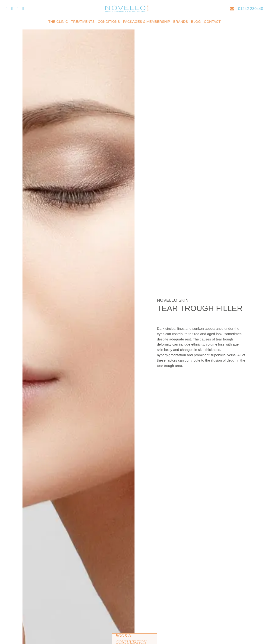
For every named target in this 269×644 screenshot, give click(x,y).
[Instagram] (18, 9)
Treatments (83, 21)
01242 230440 (251, 9)
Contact (212, 21)
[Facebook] (7, 9)
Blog (196, 21)
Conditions (109, 21)
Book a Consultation (131, 639)
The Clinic (58, 21)
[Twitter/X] (12, 9)
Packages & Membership (147, 21)
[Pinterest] (23, 9)
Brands (181, 21)
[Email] (232, 9)
